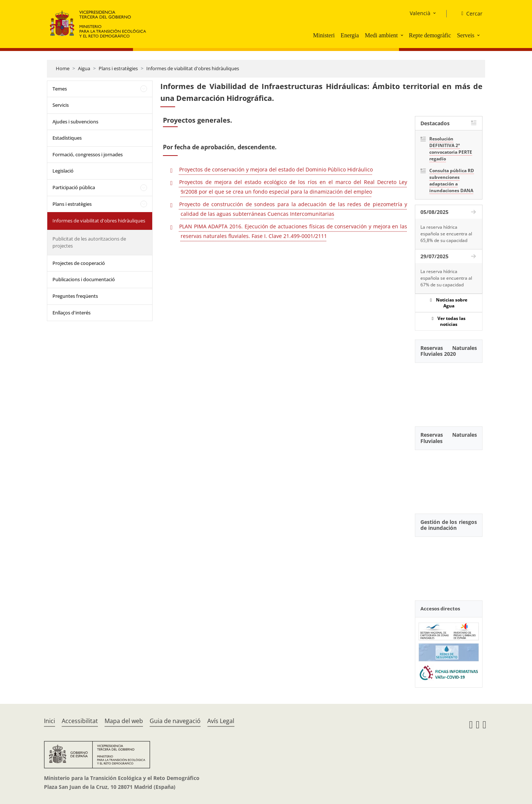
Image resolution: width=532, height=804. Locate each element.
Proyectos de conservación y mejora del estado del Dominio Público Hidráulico (276, 169)
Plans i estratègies (118, 68)
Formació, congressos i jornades (88, 154)
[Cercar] (469, 14)
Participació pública (74, 187)
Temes (60, 89)
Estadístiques (67, 138)
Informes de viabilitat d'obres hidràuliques (193, 68)
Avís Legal (221, 721)
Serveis (466, 35)
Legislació (63, 171)
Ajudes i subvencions (75, 122)
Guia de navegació (175, 721)
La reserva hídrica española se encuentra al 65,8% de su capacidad (446, 234)
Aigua (84, 68)
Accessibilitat (80, 721)
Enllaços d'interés (71, 313)
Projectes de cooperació (79, 263)
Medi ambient (381, 35)
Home (63, 68)
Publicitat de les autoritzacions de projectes (89, 242)
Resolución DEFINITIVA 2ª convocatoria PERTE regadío (451, 149)
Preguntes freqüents (75, 296)
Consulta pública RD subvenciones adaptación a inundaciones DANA (452, 180)
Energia (350, 35)
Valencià (420, 13)
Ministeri (324, 35)
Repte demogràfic (430, 35)
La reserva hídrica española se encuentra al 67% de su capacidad (446, 278)
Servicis (61, 105)
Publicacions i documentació (84, 279)
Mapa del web (124, 721)
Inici (50, 721)
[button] (403, 35)
